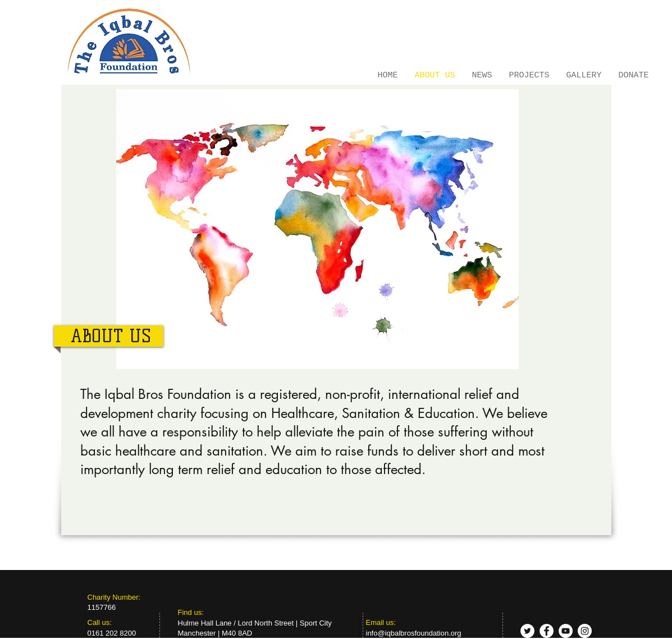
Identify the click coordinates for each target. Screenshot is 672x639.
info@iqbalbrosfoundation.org (414, 633)
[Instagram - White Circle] (585, 631)
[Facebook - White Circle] (547, 631)
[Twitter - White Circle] (527, 631)
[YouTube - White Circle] (566, 631)
